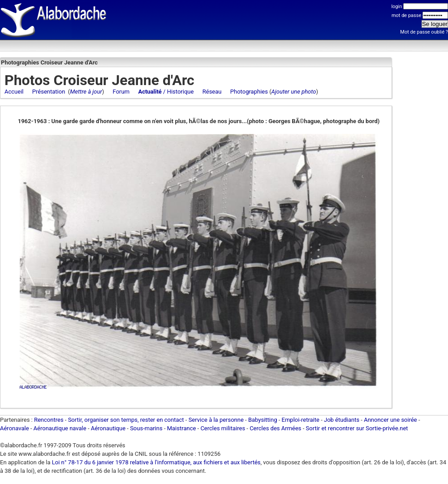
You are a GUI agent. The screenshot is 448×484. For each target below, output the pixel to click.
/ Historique (166, 92)
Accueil (14, 92)
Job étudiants (342, 420)
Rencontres (49, 420)
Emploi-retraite (301, 420)
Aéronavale (15, 428)
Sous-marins (146, 428)
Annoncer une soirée (390, 420)
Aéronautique (109, 428)
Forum (121, 92)
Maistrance (182, 428)
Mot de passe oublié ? (424, 32)
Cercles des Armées (275, 428)
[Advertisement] (421, 195)
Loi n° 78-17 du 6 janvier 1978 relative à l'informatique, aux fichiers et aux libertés (156, 462)
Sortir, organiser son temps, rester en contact (126, 420)
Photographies (249, 92)
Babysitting (263, 420)
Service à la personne (216, 420)
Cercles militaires (223, 428)
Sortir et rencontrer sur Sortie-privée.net (357, 428)
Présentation (49, 92)
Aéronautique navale (60, 428)
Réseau (212, 92)
